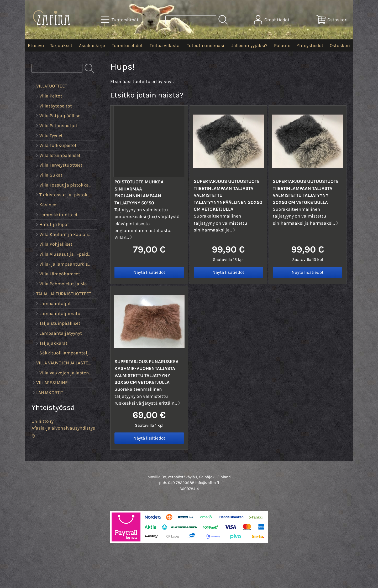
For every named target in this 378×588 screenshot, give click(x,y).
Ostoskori (340, 45)
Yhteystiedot (310, 45)
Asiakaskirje (92, 45)
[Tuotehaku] (191, 20)
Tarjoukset (61, 45)
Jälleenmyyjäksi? (250, 45)
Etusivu (36, 45)
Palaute (282, 45)
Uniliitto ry (43, 421)
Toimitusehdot (127, 45)
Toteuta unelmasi (206, 45)
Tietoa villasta (165, 45)
